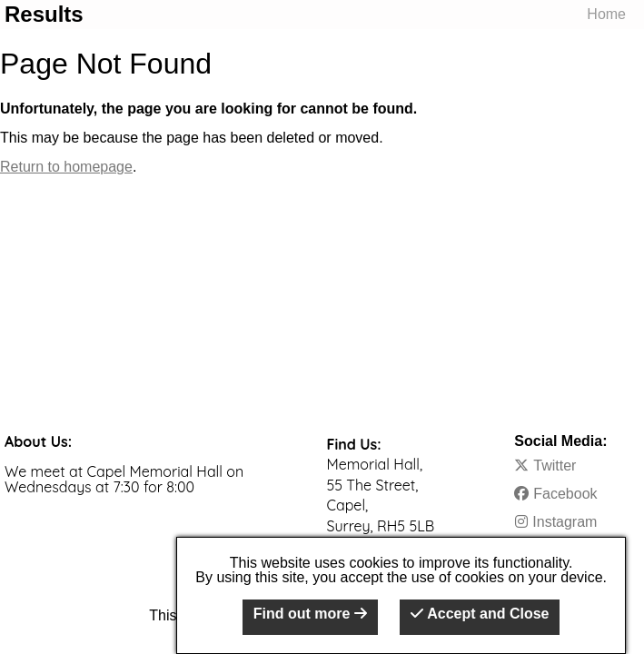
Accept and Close (480, 614)
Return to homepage (66, 167)
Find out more (310, 614)
